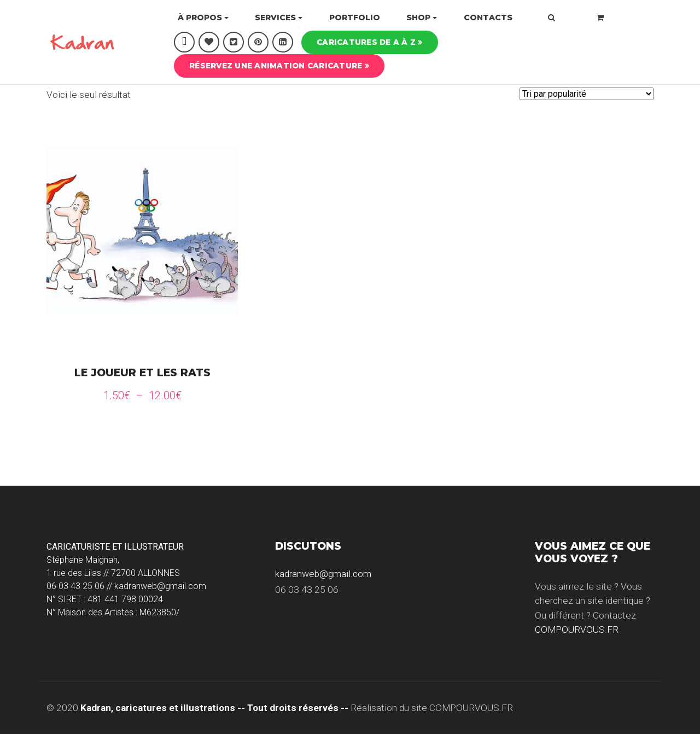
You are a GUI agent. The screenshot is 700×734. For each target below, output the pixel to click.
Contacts (488, 18)
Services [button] (275, 18)
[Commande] (587, 94)
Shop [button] (418, 18)
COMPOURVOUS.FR (577, 630)
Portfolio (355, 18)
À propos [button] (200, 18)
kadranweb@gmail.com (323, 574)
